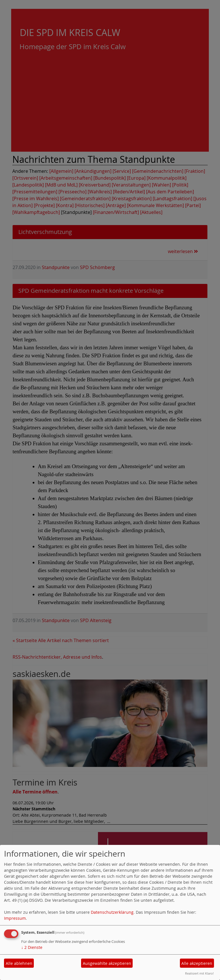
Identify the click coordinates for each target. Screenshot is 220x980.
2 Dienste (32, 947)
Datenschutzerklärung (112, 912)
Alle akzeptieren (197, 963)
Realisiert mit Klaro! (199, 973)
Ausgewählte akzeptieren (107, 963)
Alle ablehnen (19, 963)
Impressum (15, 918)
